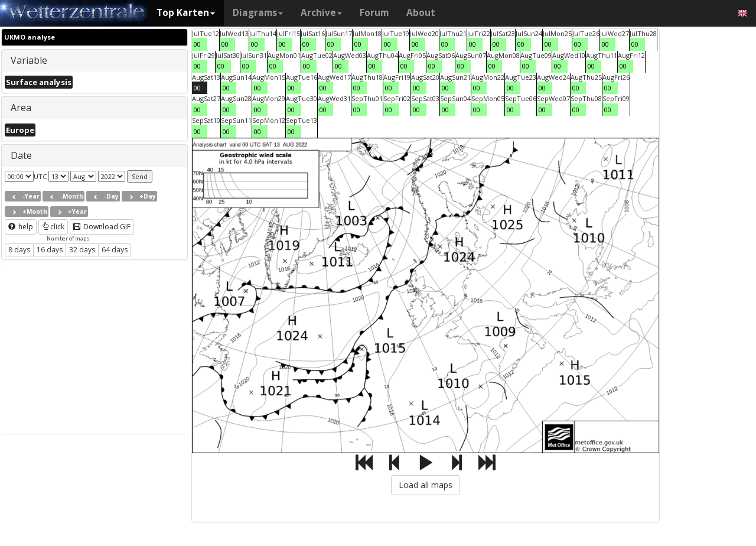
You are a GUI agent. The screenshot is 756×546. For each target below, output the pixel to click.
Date (21, 155)
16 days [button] (50, 250)
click (53, 227)
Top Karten (186, 13)
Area (21, 108)
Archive (321, 13)
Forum (374, 13)
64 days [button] (115, 250)
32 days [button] (82, 250)
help (21, 227)
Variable (29, 60)
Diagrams (258, 13)
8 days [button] (19, 250)
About (421, 13)
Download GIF (102, 227)
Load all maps (426, 485)
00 (197, 44)
